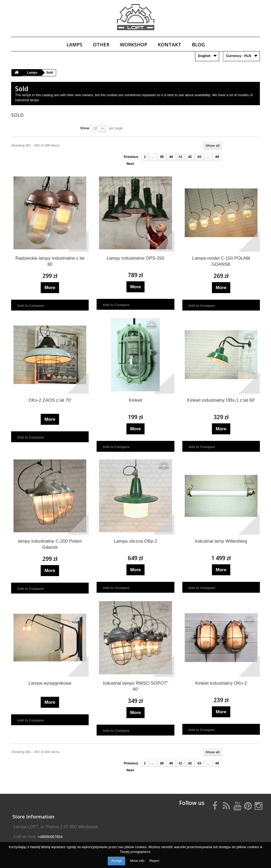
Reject (154, 861)
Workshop (134, 45)
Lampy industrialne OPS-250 (135, 258)
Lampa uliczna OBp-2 (135, 541)
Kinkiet (135, 400)
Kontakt (170, 45)
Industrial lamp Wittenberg (221, 541)
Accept (116, 861)
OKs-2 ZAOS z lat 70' (50, 400)
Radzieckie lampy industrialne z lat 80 (50, 261)
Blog (198, 45)
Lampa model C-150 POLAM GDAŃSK (221, 261)
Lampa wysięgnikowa (50, 683)
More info (138, 861)
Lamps (74, 45)
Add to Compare (31, 306)
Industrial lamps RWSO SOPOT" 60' (136, 686)
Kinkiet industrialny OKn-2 (221, 683)
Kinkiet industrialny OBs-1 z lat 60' (221, 400)
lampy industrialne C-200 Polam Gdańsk (50, 544)
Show (85, 128)
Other (101, 45)
